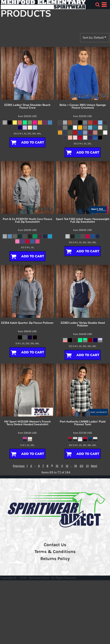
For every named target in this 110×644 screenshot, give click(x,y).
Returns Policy (55, 559)
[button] (97, 5)
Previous (19, 466)
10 (57, 466)
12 (67, 466)
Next (94, 466)
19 (76, 466)
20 (81, 466)
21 (87, 466)
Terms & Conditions (55, 552)
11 (62, 466)
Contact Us (55, 545)
